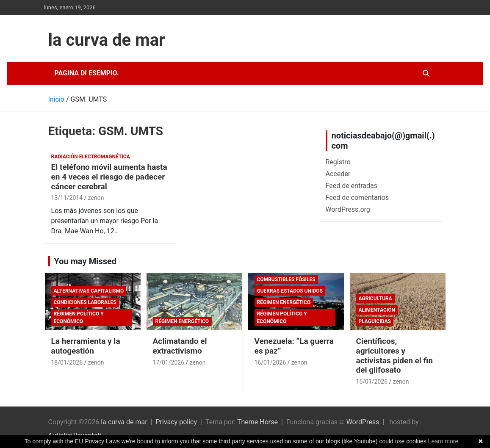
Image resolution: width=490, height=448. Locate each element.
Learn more (443, 441)
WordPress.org (348, 209)
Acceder (338, 174)
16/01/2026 (270, 362)
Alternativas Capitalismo (89, 291)
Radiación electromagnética (91, 157)
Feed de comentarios (357, 198)
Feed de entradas (352, 186)
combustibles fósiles (286, 279)
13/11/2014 (67, 198)
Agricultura (375, 299)
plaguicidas (375, 321)
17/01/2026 (169, 362)
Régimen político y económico (79, 318)
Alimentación (377, 310)
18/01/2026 (67, 362)
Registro (338, 162)
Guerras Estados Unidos (290, 291)
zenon (96, 198)
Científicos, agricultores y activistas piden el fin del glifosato (394, 355)
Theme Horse (257, 422)
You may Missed (86, 261)
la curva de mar (107, 40)
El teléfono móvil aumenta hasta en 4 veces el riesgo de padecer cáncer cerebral (109, 177)
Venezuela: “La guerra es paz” (294, 346)
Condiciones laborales (85, 302)
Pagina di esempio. (87, 73)
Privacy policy (177, 422)
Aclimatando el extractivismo (180, 346)
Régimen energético (182, 321)
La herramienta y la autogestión (86, 346)
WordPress (363, 422)
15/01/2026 (372, 382)
